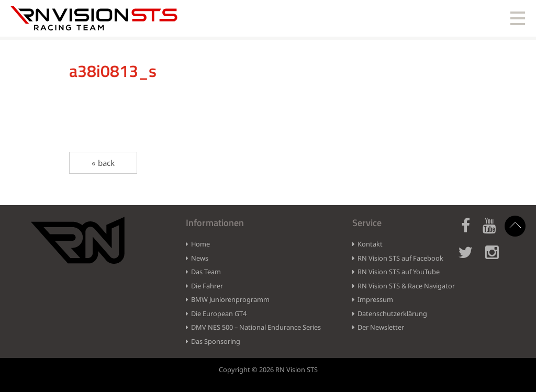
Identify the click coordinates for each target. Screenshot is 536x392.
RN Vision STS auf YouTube (399, 272)
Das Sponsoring (216, 341)
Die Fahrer (207, 286)
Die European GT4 (219, 313)
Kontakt (370, 244)
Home (200, 244)
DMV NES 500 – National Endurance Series (256, 327)
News (200, 258)
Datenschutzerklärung (392, 313)
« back (103, 163)
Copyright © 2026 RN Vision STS (268, 369)
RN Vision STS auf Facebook (400, 258)
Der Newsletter (381, 327)
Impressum (375, 299)
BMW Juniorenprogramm (230, 299)
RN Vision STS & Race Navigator (406, 286)
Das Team (206, 272)
